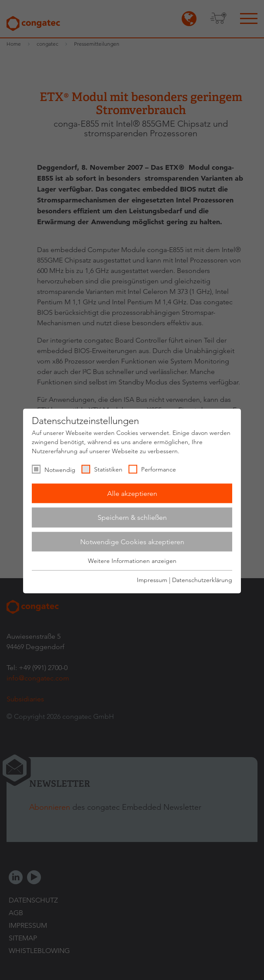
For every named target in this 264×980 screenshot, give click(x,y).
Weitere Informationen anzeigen (132, 561)
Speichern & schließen (132, 517)
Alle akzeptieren (132, 493)
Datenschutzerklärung (202, 579)
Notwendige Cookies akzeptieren (132, 541)
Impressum (152, 579)
